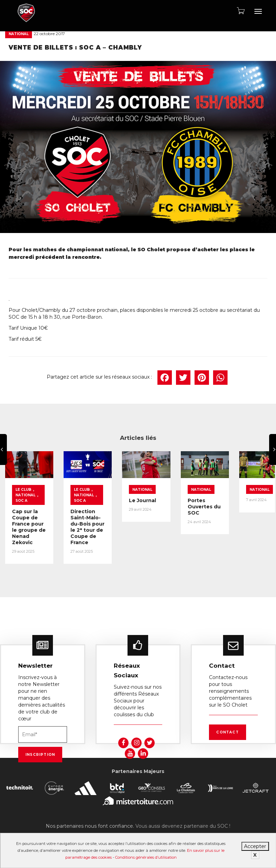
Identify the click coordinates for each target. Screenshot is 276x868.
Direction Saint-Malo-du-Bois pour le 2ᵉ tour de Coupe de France (102, 530)
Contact (227, 729)
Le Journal (163, 506)
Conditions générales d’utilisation (146, 857)
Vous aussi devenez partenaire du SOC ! (183, 823)
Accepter (255, 846)
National (19, 34)
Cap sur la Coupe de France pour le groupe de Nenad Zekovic (34, 527)
